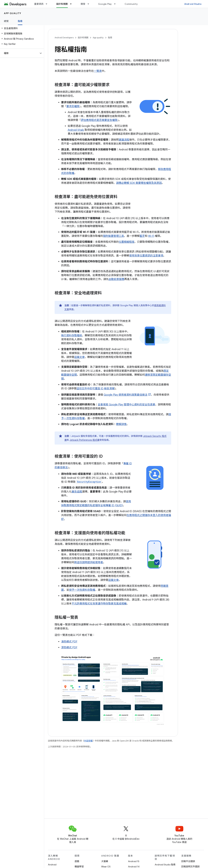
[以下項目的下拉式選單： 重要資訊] (48, 4)
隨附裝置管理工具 (113, 236)
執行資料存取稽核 (72, 336)
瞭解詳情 (121, 424)
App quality (13, 13)
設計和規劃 (83, 38)
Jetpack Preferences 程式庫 (85, 440)
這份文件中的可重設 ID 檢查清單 (95, 389)
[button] (21, 28)
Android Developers (64, 38)
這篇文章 (79, 357)
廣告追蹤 (77, 492)
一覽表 (98, 71)
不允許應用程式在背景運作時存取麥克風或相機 (99, 604)
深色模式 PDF (69, 648)
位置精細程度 (127, 242)
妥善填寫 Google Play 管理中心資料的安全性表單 (126, 405)
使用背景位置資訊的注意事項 (146, 256)
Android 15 (134, 861)
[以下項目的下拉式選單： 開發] (90, 4)
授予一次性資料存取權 (82, 590)
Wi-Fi (151, 236)
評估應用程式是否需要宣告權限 (99, 120)
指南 (110, 38)
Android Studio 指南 (165, 865)
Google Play (105, 4)
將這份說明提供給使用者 (89, 562)
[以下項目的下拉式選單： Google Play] (116, 4)
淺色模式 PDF (69, 642)
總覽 (6, 21)
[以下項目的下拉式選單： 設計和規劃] (72, 4)
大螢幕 (105, 861)
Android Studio (193, 4)
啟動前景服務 (116, 279)
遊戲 (77, 861)
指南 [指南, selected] (20, 21)
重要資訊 (39, 4)
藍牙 (142, 236)
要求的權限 (73, 106)
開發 (83, 4)
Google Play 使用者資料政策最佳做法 (126, 395)
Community (131, 4)
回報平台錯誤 (188, 861)
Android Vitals (76, 130)
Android (52, 865)
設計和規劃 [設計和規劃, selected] (62, 4)
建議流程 (124, 140)
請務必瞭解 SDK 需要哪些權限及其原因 (139, 183)
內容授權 (88, 741)
